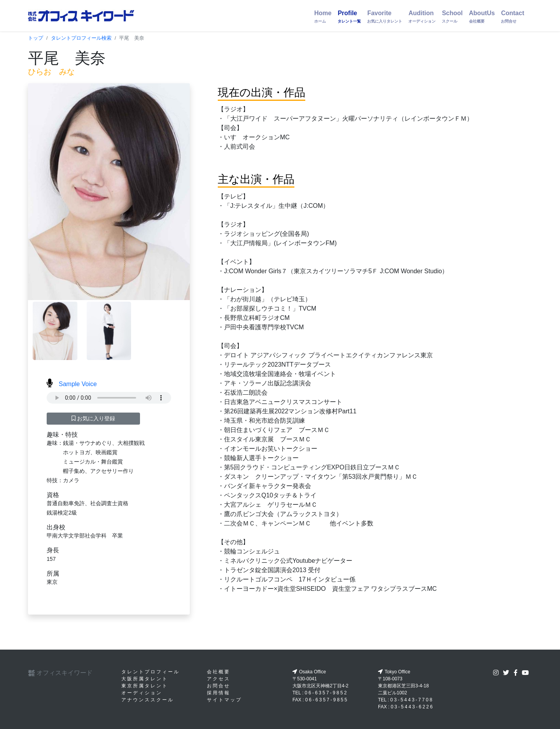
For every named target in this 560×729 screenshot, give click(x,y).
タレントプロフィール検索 (81, 38)
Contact (513, 17)
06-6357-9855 (327, 700)
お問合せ (219, 686)
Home (323, 17)
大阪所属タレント (145, 679)
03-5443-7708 (412, 700)
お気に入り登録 (94, 418)
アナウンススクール (148, 700)
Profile (349, 17)
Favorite (385, 17)
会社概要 (219, 672)
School (452, 17)
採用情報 (219, 693)
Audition (422, 17)
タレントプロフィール (150, 672)
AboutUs (482, 17)
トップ (36, 38)
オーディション (142, 693)
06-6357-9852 (326, 693)
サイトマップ (224, 700)
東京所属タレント (145, 686)
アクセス (219, 679)
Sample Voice (72, 384)
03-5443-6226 (412, 707)
